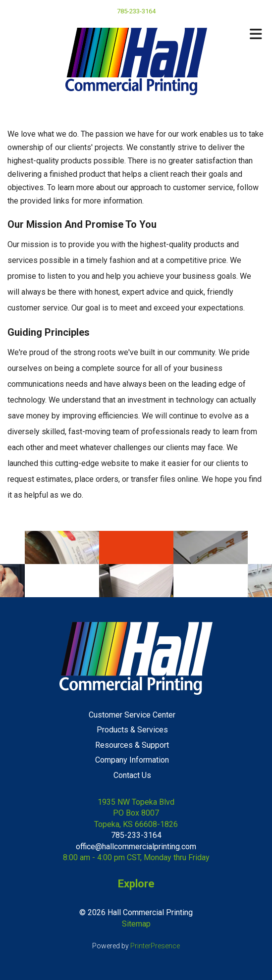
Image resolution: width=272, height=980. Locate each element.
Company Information (132, 760)
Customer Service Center (132, 715)
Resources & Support (132, 745)
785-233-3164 (136, 835)
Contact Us (132, 775)
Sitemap (136, 924)
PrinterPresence (155, 946)
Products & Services (132, 730)
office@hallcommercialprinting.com (136, 847)
